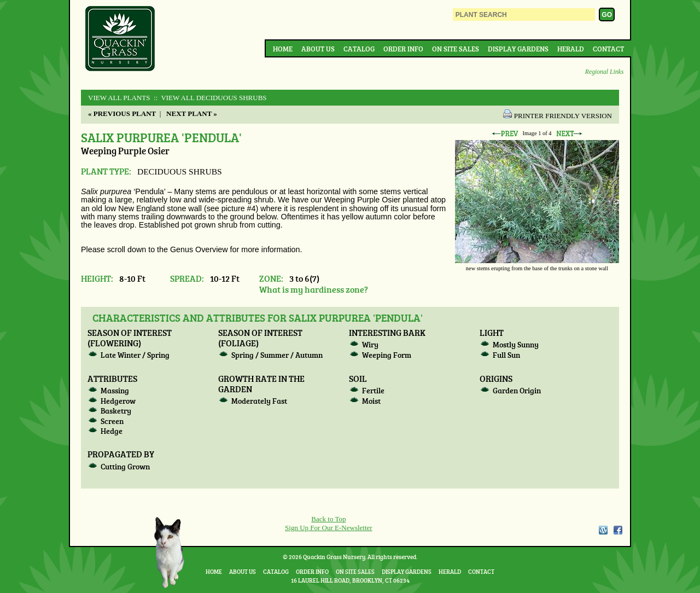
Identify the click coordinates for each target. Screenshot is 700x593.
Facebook (618, 530)
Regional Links (604, 72)
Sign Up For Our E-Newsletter (329, 528)
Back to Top (328, 519)
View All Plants (119, 98)
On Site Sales (456, 49)
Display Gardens (518, 49)
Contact (608, 49)
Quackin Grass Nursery (120, 39)
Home (283, 49)
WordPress (603, 530)
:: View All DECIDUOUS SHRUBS (209, 98)
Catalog (359, 49)
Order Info (403, 49)
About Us (318, 49)
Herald (571, 49)
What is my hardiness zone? (314, 289)
